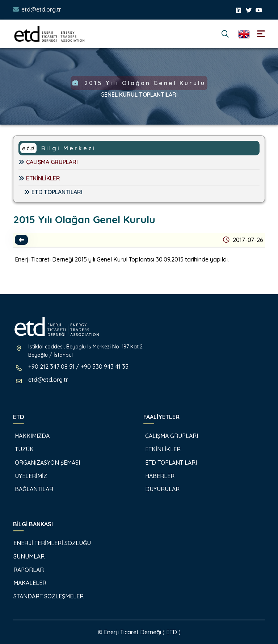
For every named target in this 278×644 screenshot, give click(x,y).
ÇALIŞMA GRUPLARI (48, 162)
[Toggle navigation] (261, 34)
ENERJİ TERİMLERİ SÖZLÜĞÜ (48, 543)
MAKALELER (26, 583)
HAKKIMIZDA (28, 436)
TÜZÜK (20, 449)
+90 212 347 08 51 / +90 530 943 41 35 (78, 367)
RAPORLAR (25, 570)
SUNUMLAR (25, 556)
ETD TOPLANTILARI (53, 192)
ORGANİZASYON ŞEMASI (43, 463)
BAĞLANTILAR (30, 489)
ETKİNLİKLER (39, 178)
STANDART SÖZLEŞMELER (45, 596)
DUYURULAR (158, 489)
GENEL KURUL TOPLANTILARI (139, 95)
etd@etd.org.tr (41, 9)
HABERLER (155, 476)
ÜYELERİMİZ (26, 476)
